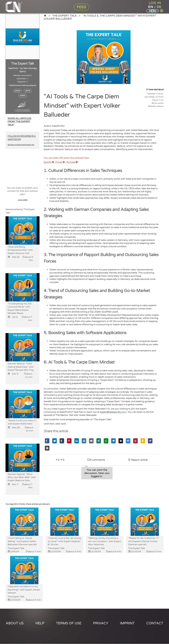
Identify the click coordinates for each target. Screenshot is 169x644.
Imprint (127, 623)
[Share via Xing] (99, 441)
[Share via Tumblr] (62, 441)
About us (15, 623)
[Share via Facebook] (47, 441)
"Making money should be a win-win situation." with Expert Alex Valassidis (104, 542)
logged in (97, 476)
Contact (155, 623)
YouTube (71, 162)
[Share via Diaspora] (121, 441)
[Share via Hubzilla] (150, 441)
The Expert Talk (64, 16)
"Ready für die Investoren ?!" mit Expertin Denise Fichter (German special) (144, 542)
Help (40, 623)
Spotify (48, 162)
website (23, 96)
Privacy (101, 623)
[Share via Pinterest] (69, 441)
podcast (18, 91)
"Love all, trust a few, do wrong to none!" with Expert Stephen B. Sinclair (64, 542)
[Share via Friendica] (143, 441)
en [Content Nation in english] (151, 7)
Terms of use (69, 623)
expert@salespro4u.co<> (113, 412)
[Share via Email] (91, 441)
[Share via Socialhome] (47, 448)
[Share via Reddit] (84, 441)
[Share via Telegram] (113, 441)
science (28, 91)
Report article (138, 460)
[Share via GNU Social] (135, 441)
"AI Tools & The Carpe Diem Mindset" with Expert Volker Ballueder (100, 17)
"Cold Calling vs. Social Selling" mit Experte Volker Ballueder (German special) (22, 542)
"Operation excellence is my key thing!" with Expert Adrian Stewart (24, 590)
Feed (82, 7)
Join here (23, 200)
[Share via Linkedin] (77, 441)
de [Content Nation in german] (159, 7)
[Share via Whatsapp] (106, 441)
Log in (155, 3)
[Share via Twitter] (54, 441)
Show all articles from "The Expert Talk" (19, 122)
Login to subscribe (23, 110)
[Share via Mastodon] (128, 441)
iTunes (59, 162)
